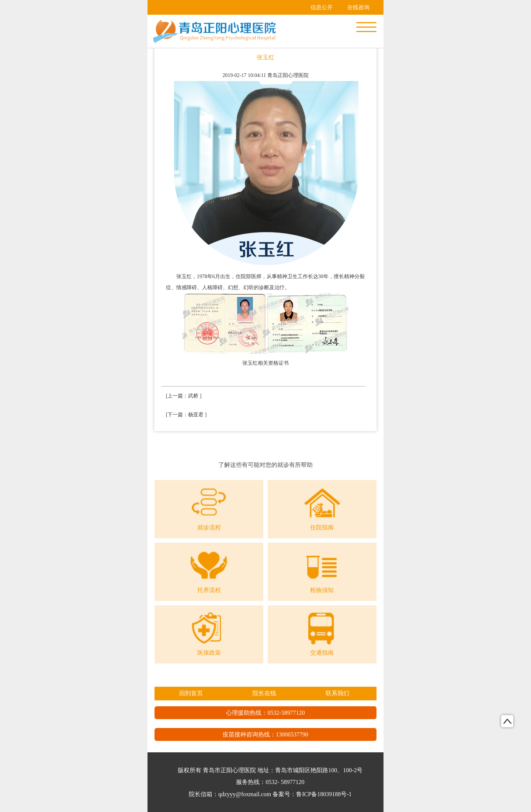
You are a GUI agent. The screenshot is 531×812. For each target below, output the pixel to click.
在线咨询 (358, 7)
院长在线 (264, 693)
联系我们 (337, 693)
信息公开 (322, 7)
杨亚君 (196, 415)
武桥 (193, 396)
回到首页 (191, 693)
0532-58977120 (286, 713)
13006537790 (292, 734)
